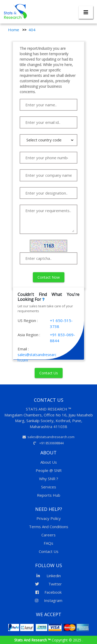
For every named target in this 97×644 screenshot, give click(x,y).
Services (49, 487)
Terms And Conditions (49, 527)
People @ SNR (49, 470)
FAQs (48, 543)
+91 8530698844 (48, 443)
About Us (49, 462)
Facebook (48, 592)
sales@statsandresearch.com (48, 437)
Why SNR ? (49, 479)
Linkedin (49, 576)
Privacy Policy (49, 518)
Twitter (48, 584)
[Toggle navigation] (86, 12)
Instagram (49, 600)
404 (32, 30)
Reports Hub (49, 495)
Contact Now (49, 277)
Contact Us (49, 373)
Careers (48, 535)
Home (14, 30)
